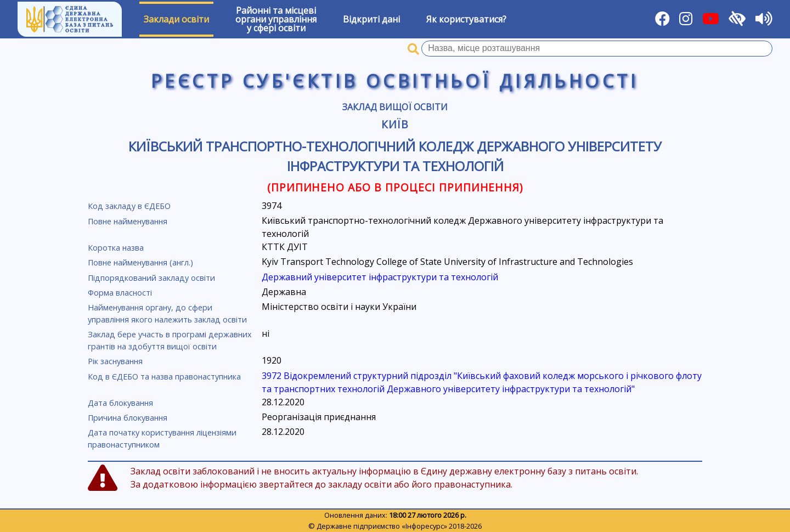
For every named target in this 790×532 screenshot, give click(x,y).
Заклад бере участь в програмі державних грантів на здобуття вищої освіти (170, 340)
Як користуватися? (466, 19)
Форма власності (120, 293)
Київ (395, 124)
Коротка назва (116, 248)
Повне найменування (128, 221)
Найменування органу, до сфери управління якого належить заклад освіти (167, 313)
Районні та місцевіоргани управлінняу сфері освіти (276, 19)
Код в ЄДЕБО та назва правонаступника (164, 377)
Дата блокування (120, 403)
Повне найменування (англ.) (140, 262)
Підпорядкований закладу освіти (151, 278)
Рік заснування (115, 361)
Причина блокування (128, 418)
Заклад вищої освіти (395, 107)
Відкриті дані (371, 19)
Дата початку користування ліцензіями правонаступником (162, 438)
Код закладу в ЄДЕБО (129, 206)
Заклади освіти (176, 19)
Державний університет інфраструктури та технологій (380, 277)
